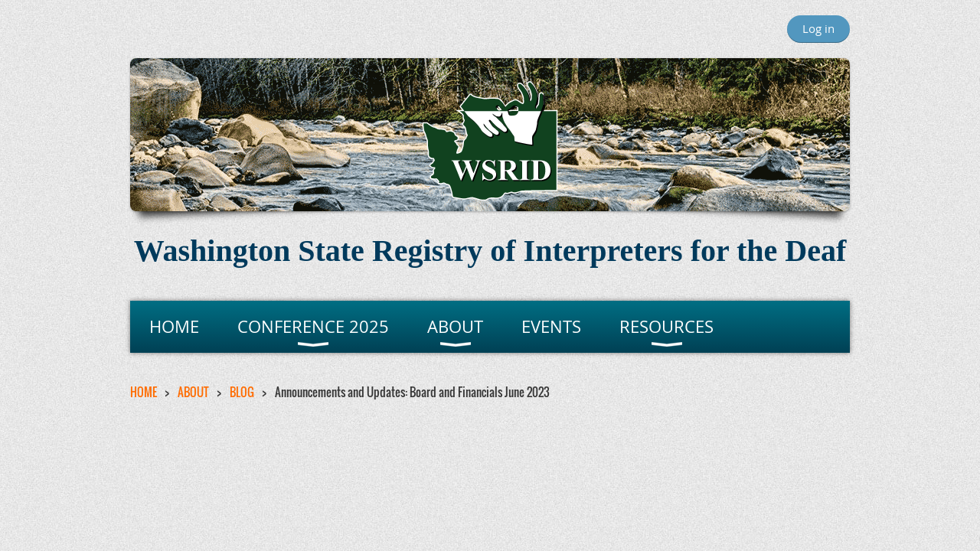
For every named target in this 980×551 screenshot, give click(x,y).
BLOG (242, 392)
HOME (144, 392)
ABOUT (193, 392)
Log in (818, 28)
